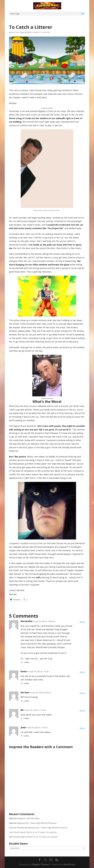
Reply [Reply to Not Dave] (82, 693)
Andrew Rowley (17, 828)
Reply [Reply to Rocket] (82, 672)
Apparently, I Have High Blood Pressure (37, 823)
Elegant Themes (40, 864)
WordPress (69, 864)
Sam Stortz (15, 32)
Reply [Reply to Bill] (82, 711)
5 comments (45, 32)
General (36, 32)
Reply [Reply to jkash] (82, 728)
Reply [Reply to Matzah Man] (82, 622)
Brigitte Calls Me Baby (28, 818)
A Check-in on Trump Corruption (40, 832)
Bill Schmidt (15, 837)
